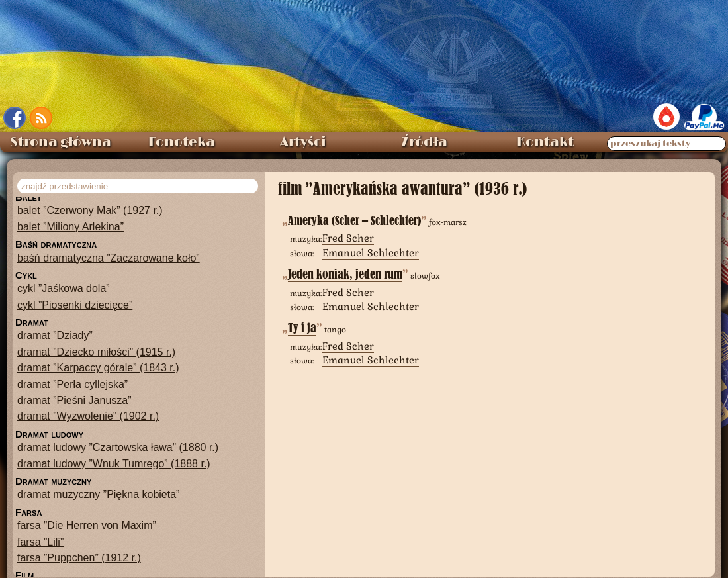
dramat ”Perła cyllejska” (72, 384)
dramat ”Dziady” (55, 335)
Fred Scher (348, 238)
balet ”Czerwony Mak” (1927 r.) (90, 210)
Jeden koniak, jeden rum (345, 274)
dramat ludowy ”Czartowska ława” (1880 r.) (118, 447)
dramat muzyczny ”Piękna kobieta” (98, 494)
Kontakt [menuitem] (545, 142)
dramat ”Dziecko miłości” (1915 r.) (96, 352)
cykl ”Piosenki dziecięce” (75, 305)
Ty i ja (302, 328)
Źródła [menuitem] (424, 142)
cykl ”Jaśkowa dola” (64, 288)
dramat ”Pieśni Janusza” (74, 400)
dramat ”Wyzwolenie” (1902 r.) (88, 416)
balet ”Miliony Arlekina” (70, 227)
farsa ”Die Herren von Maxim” (87, 525)
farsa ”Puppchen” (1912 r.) (79, 558)
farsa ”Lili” (40, 542)
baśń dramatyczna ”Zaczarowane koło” (109, 258)
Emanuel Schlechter (371, 253)
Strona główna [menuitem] (61, 142)
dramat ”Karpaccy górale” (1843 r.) (98, 368)
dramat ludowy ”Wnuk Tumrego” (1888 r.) (114, 464)
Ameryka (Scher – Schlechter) (354, 221)
